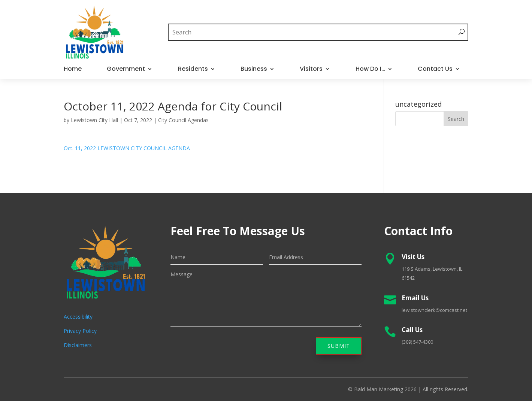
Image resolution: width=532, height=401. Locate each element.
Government (126, 70)
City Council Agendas (183, 120)
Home (73, 70)
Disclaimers (78, 345)
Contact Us (435, 70)
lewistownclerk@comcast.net (434, 310)
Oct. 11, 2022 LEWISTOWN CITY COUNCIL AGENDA (127, 148)
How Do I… (370, 70)
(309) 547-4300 (417, 342)
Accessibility (78, 317)
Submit (339, 346)
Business (254, 70)
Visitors (311, 70)
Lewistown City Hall (94, 120)
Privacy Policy (80, 331)
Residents (193, 70)
